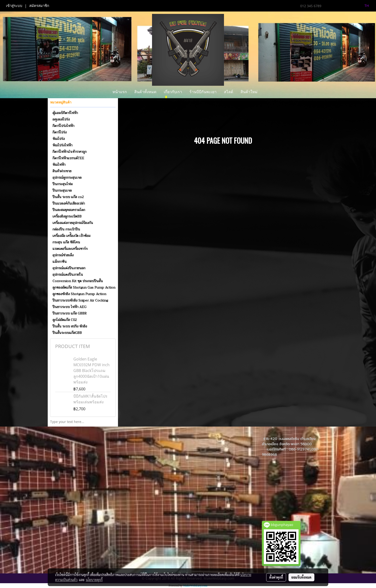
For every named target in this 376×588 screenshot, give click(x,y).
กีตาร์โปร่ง (60, 132)
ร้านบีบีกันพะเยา (203, 92)
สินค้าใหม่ (249, 92)
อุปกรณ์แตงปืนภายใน (68, 274)
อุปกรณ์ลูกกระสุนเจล (67, 177)
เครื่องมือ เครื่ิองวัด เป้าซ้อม (71, 236)
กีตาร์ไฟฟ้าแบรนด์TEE (68, 158)
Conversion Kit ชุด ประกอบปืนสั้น (78, 281)
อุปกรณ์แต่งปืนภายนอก (69, 268)
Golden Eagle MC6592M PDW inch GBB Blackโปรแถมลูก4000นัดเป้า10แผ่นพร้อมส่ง (91, 371)
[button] (265, 92)
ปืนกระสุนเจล (62, 190)
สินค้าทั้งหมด (145, 92)
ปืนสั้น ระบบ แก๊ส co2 (68, 197)
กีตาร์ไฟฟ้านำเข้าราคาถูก (70, 152)
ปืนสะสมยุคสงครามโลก (69, 210)
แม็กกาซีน (60, 262)
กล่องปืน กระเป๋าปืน (66, 229)
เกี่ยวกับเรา (173, 92)
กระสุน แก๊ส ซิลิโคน (66, 242)
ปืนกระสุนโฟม (63, 184)
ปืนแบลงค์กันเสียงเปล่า (69, 203)
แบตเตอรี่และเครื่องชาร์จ (70, 249)
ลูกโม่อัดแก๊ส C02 (65, 320)
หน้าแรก (120, 92)
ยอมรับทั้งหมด (301, 577)
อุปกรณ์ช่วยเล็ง (63, 255)
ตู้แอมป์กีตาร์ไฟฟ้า (65, 113)
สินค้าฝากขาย (62, 171)
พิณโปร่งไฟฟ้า (62, 145)
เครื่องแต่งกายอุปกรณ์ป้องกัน (73, 223)
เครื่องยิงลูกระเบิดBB (67, 216)
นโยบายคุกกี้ (94, 580)
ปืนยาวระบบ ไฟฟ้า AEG (69, 307)
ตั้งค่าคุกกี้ (276, 577)
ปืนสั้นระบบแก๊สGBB (67, 333)
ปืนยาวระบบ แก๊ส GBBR (70, 313)
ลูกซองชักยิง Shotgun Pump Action (79, 294)
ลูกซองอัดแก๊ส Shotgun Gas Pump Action (84, 287)
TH (364, 6)
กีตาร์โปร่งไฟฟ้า (63, 126)
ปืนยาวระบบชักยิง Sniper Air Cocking (80, 300)
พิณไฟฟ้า (59, 165)
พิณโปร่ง (59, 139)
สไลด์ (229, 92)
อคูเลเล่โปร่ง (61, 119)
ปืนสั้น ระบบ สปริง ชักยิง (70, 326)
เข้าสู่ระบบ (14, 6)
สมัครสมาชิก (39, 6)
